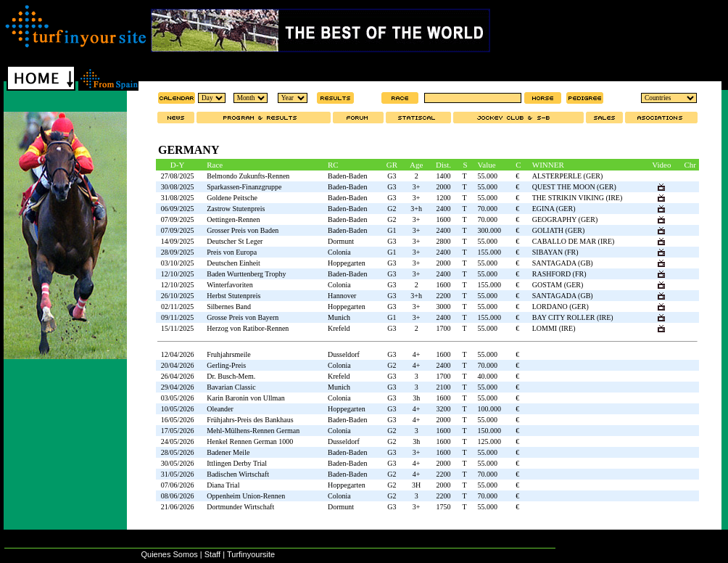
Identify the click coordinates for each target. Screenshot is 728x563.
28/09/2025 (178, 252)
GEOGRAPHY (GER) (565, 219)
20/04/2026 (178, 365)
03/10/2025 (178, 263)
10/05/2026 (178, 409)
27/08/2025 (178, 176)
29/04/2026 (178, 387)
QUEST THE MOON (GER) (574, 187)
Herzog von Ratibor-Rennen (248, 328)
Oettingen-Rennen (233, 219)
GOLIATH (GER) (559, 230)
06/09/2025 (178, 209)
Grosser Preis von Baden (243, 230)
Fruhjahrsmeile (229, 354)
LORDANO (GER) (561, 307)
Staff (212, 554)
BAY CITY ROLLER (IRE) (573, 317)
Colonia (339, 252)
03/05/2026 (178, 398)
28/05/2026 (178, 452)
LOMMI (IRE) (554, 328)
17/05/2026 (178, 431)
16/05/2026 (178, 420)
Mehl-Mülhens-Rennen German (253, 431)
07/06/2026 (178, 485)
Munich (339, 317)
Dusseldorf (344, 354)
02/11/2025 (177, 307)
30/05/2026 (178, 463)
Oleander (220, 409)
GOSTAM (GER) (558, 285)
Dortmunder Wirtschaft (240, 507)
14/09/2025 (178, 241)
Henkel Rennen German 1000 (250, 441)
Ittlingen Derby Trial (237, 463)
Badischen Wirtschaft (238, 474)
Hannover (342, 296)
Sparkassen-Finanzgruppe (244, 187)
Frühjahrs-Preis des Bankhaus (250, 420)
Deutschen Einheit (233, 263)
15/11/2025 (177, 328)
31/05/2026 (178, 474)
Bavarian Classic (231, 387)
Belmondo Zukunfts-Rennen (248, 176)
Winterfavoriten (229, 285)
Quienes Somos (169, 554)
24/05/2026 (178, 441)
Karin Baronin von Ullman (245, 398)
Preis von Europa (232, 252)
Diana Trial (223, 485)
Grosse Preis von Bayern (243, 317)
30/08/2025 (178, 187)
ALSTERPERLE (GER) (568, 176)
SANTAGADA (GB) (563, 263)
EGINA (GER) (554, 209)
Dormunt (341, 241)
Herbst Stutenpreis (233, 296)
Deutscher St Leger (235, 241)
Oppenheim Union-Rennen (246, 496)
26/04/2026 (178, 376)
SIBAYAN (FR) (555, 252)
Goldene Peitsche (232, 198)
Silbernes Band (229, 307)
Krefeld (339, 328)
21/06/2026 (178, 507)
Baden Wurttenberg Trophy (246, 274)
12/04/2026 (178, 354)
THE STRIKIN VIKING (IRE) (578, 198)
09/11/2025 (177, 317)
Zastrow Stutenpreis (236, 209)
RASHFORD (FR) (559, 274)
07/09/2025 (178, 219)
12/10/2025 (178, 274)
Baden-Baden (347, 176)
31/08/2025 (178, 198)
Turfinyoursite (251, 554)
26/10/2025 (178, 296)
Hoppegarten (347, 263)
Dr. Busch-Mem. (231, 376)
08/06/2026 (178, 496)
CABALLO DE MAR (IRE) (574, 241)
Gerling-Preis (226, 365)
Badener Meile (228, 452)
